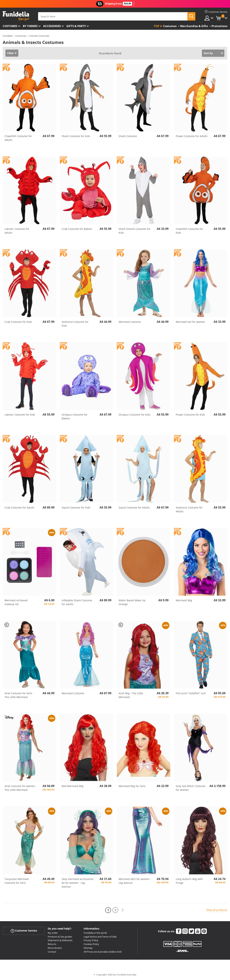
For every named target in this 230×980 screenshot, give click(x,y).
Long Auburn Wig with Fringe (189, 881)
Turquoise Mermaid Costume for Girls (17, 881)
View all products (217, 910)
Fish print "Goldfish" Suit (191, 693)
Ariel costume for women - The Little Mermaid (21, 788)
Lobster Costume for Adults (17, 231)
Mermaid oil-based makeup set (16, 602)
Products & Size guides (60, 937)
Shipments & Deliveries (60, 940)
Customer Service (24, 931)
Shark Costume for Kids (76, 136)
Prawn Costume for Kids (190, 415)
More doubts (55, 948)
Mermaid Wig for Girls (132, 786)
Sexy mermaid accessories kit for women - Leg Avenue (78, 883)
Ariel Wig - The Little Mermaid (131, 695)
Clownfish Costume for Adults (18, 138)
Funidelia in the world (95, 933)
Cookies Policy (91, 944)
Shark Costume (128, 136)
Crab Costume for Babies (77, 229)
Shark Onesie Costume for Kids (134, 231)
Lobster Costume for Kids (20, 415)
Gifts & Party (76, 26)
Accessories (52, 26)
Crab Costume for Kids (18, 322)
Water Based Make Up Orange (132, 602)
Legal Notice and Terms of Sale (100, 937)
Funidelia (8, 36)
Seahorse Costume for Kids (75, 324)
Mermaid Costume (73, 693)
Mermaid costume (130, 322)
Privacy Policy (91, 940)
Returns (52, 944)
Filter (11, 53)
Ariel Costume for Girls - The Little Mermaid (19, 695)
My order (53, 933)
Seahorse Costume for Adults (189, 509)
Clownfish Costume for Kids (189, 231)
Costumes (10, 26)
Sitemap (88, 948)
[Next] (123, 910)
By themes (30, 26)
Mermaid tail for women (190, 322)
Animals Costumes (39, 36)
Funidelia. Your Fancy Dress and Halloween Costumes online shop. (16, 16)
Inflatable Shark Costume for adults (77, 602)
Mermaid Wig (184, 600)
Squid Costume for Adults (134, 508)
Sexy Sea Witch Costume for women (191, 788)
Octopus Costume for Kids (134, 415)
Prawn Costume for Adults (192, 136)
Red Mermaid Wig (73, 786)
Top (157, 26)
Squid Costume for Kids (76, 508)
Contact (52, 952)
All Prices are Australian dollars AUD (103, 952)
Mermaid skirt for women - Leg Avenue (135, 881)
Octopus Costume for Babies (75, 416)
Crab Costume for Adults (19, 508)
